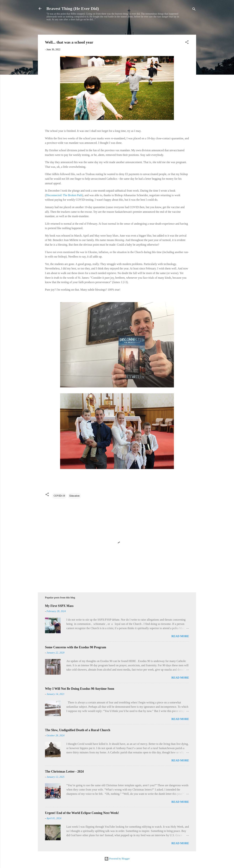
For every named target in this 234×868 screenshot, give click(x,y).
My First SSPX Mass (59, 606)
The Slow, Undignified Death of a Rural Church (78, 730)
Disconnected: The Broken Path (64, 195)
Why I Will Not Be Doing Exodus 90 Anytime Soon (80, 689)
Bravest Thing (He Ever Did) (73, 9)
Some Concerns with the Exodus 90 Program (76, 647)
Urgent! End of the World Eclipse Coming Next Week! (82, 813)
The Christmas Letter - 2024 (64, 771)
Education (75, 496)
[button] (187, 43)
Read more (180, 636)
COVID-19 (59, 496)
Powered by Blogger (117, 859)
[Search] (194, 10)
